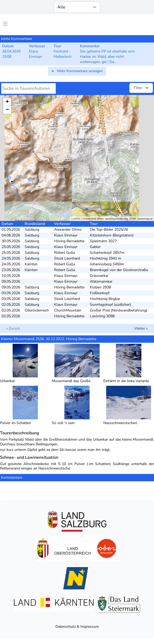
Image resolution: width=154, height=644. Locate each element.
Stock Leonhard (67, 258)
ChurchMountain (68, 310)
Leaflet (76, 219)
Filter (142, 88)
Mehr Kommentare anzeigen (77, 71)
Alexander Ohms (68, 229)
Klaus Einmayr (66, 235)
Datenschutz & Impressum (77, 627)
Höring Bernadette (69, 241)
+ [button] (7, 102)
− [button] (7, 110)
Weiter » (141, 328)
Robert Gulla (65, 253)
